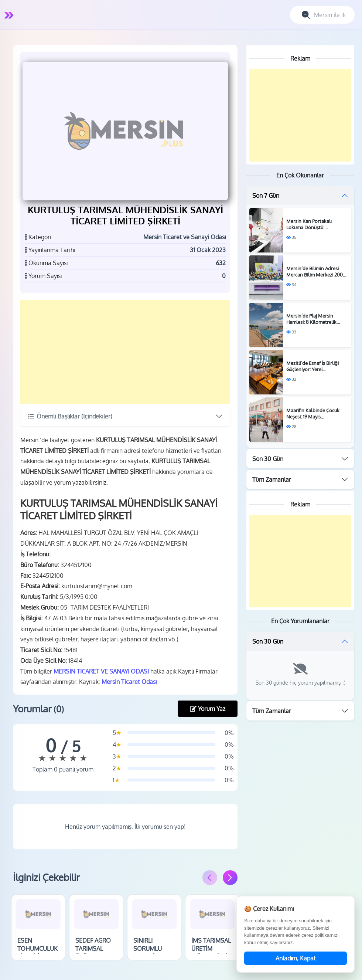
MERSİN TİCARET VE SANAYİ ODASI (102, 671)
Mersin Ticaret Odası (130, 681)
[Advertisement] (126, 351)
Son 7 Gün (266, 196)
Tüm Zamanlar (272, 479)
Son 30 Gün (268, 459)
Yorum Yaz (208, 708)
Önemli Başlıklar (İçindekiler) (71, 416)
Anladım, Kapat (296, 958)
